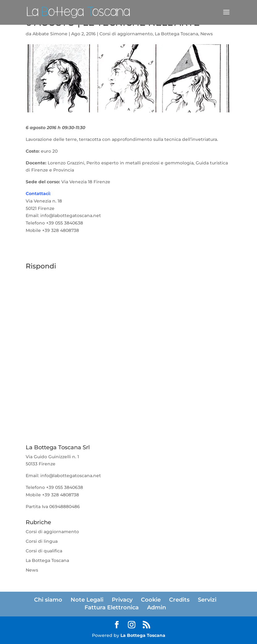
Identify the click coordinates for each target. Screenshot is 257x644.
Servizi (207, 600)
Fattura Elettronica (112, 607)
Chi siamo (48, 600)
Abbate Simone (50, 34)
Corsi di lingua (42, 541)
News (207, 34)
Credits (179, 600)
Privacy (122, 600)
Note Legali (87, 600)
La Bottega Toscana (176, 34)
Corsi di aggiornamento (126, 34)
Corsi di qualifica (44, 551)
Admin (157, 607)
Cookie (151, 600)
